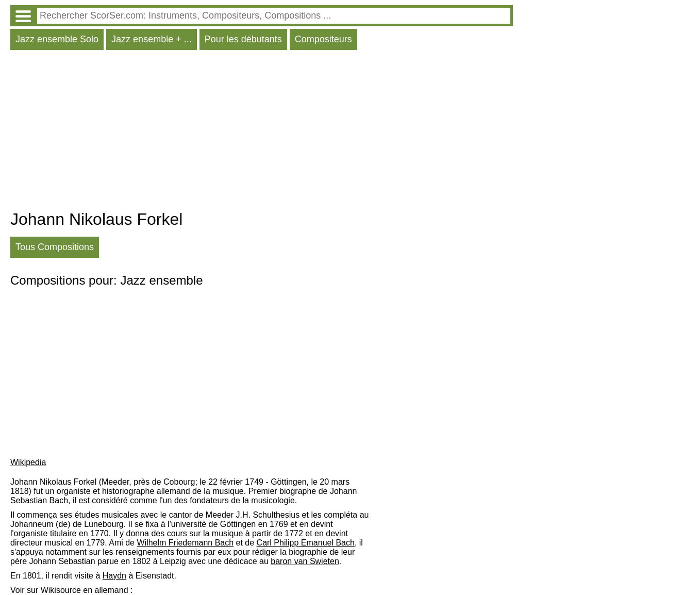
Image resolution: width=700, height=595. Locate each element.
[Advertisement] (262, 133)
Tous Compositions (55, 247)
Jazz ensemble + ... (152, 39)
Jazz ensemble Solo (57, 39)
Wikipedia (28, 462)
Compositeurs (323, 39)
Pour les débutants (243, 39)
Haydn (114, 576)
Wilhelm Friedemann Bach (185, 543)
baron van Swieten (305, 561)
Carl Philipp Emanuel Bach (306, 543)
